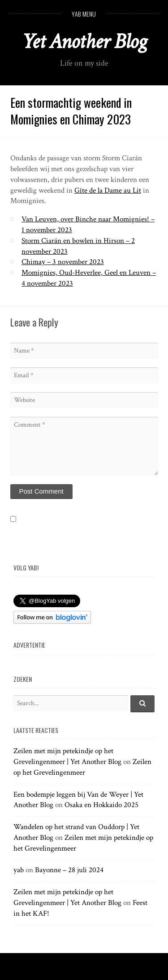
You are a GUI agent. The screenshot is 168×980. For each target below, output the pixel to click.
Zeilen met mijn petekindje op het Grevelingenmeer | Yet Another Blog (67, 756)
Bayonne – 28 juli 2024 (69, 870)
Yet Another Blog (84, 42)
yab (19, 870)
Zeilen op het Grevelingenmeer (82, 767)
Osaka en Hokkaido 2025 (101, 805)
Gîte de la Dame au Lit (108, 190)
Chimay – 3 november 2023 (63, 262)
